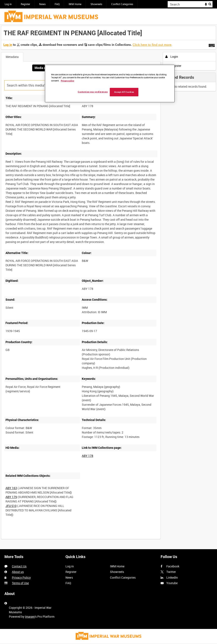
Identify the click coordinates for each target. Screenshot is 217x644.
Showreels (96, 4)
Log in (8, 4)
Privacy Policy (21, 577)
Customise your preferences (93, 92)
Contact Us (19, 566)
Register (25, 4)
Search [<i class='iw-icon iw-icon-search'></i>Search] (210, 4)
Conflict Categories (122, 4)
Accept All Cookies (124, 92)
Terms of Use (20, 583)
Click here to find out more (152, 45)
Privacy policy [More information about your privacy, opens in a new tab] (67, 81)
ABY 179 (11, 497)
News (42, 4)
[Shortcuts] (212, 45)
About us (18, 572)
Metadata (12, 57)
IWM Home (75, 4)
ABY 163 (11, 488)
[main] (108, 285)
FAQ (57, 4)
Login (172, 57)
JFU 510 (11, 506)
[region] (110, 84)
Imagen (30, 617)
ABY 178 (88, 456)
